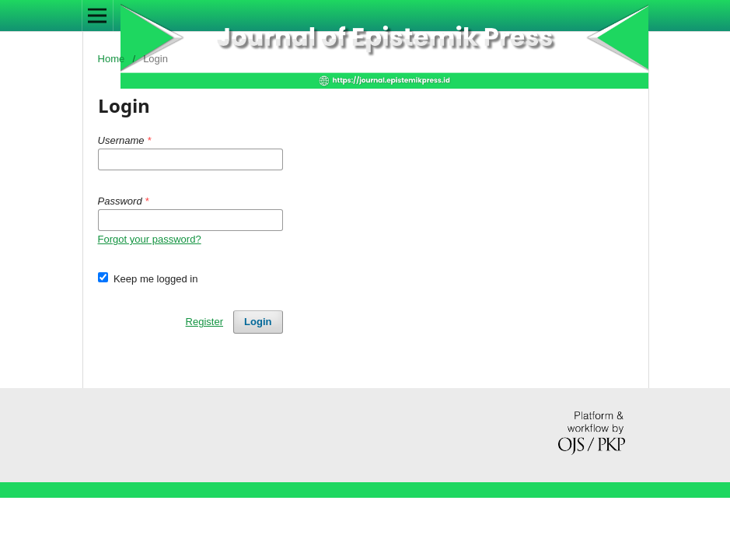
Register (204, 322)
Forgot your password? (150, 239)
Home (112, 59)
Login (258, 322)
